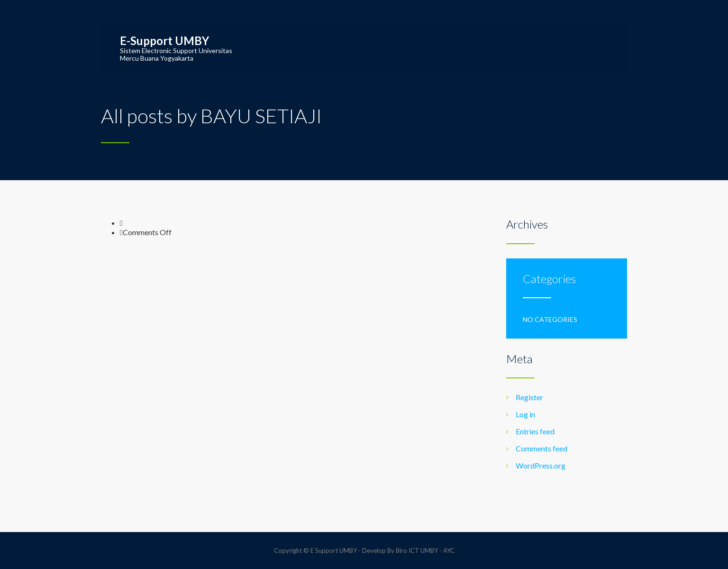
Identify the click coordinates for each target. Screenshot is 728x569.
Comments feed (541, 448)
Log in (525, 414)
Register (529, 397)
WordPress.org (541, 465)
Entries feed (535, 431)
